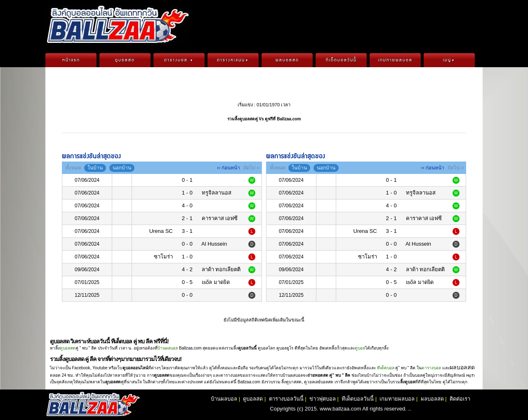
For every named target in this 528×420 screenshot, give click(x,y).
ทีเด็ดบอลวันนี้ (341, 60)
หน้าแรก (71, 60)
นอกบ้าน (122, 168)
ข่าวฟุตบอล (323, 399)
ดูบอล (360, 348)
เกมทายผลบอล (395, 60)
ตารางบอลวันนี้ (286, 399)
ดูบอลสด (125, 60)
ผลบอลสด (287, 60)
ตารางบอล (179, 60)
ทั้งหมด (73, 168)
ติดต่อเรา (460, 399)
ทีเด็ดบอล (386, 368)
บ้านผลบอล (168, 348)
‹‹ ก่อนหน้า (229, 168)
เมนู (449, 60)
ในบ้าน (95, 168)
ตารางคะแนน (233, 60)
